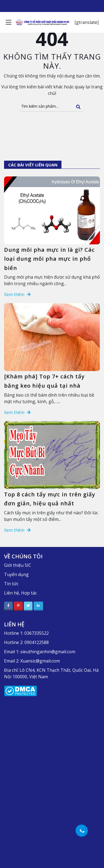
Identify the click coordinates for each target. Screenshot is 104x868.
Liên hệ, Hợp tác (20, 593)
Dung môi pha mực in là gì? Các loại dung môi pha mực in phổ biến (49, 259)
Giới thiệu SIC (18, 565)
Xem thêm (17, 294)
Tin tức (11, 584)
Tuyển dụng (16, 574)
